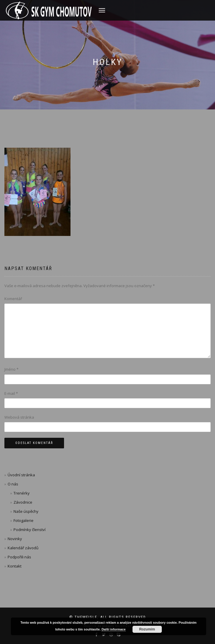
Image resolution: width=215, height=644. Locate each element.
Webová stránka (19, 417)
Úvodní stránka (21, 475)
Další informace (114, 629)
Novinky (15, 539)
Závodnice (23, 502)
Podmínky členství (30, 530)
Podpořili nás (19, 557)
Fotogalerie (23, 520)
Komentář (13, 299)
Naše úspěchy (26, 511)
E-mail (11, 393)
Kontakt (15, 566)
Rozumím (147, 629)
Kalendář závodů (23, 548)
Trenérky (22, 493)
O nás (13, 484)
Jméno (11, 369)
